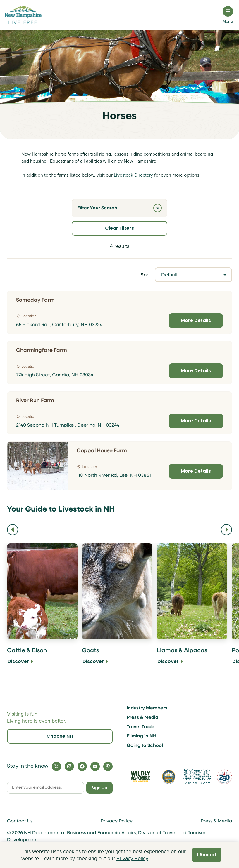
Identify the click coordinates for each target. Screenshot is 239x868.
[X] (56, 766)
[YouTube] (95, 766)
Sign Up (99, 788)
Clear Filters (119, 228)
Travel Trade (141, 727)
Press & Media (142, 718)
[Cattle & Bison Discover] (42, 608)
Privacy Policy (117, 821)
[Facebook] (82, 766)
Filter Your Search (119, 208)
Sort (145, 275)
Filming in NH (142, 736)
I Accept (207, 855)
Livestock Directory (133, 175)
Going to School (145, 746)
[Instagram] (69, 766)
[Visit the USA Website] (197, 777)
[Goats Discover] (117, 608)
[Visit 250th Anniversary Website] (224, 777)
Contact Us (20, 821)
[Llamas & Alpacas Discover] (192, 608)
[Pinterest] (108, 766)
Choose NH (60, 736)
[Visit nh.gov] (169, 777)
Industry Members (147, 708)
